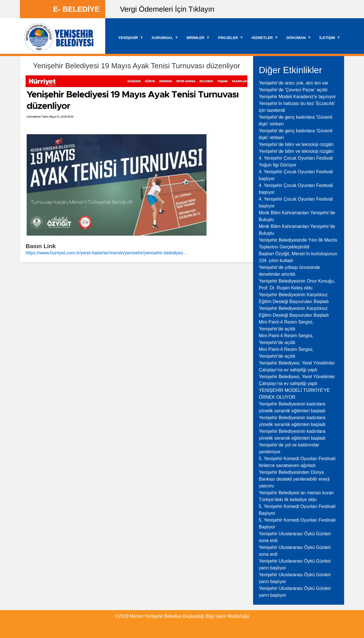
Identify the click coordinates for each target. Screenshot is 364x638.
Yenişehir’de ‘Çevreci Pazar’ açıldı (293, 90)
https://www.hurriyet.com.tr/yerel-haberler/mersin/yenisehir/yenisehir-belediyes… (107, 253)
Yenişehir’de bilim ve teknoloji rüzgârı (296, 144)
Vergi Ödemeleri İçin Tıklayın (167, 9)
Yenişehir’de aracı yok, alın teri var (294, 83)
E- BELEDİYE (76, 9)
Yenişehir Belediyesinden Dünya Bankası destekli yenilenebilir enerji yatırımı (294, 479)
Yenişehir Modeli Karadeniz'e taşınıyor (297, 97)
